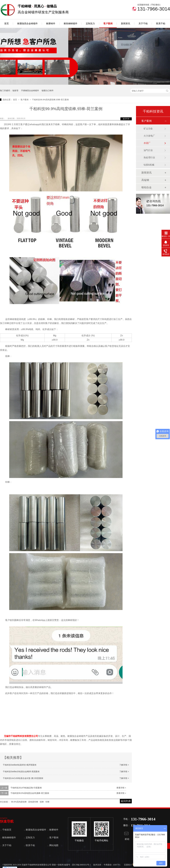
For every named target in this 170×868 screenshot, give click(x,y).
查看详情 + (121, 788)
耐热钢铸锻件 (71, 24)
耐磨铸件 (51, 24)
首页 (7, 24)
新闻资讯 (126, 24)
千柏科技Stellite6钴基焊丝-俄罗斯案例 (20, 765)
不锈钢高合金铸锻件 (30, 91)
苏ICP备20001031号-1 (81, 865)
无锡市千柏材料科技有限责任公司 (21, 736)
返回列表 (126, 119)
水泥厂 (147, 143)
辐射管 (15, 91)
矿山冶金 (148, 129)
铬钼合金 (146, 187)
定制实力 (90, 24)
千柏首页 (7, 830)
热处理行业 (149, 158)
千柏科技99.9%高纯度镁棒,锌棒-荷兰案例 (50, 100)
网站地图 (54, 845)
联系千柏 (161, 24)
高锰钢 (145, 180)
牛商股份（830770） (113, 865)
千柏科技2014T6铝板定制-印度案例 (26, 788)
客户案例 (108, 24)
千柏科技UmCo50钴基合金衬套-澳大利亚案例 (23, 778)
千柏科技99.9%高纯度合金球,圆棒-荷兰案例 (30, 793)
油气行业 (148, 150)
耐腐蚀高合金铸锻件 (27, 24)
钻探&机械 (149, 165)
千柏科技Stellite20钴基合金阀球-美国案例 (21, 772)
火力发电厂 (149, 136)
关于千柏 (143, 24)
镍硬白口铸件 (48, 91)
